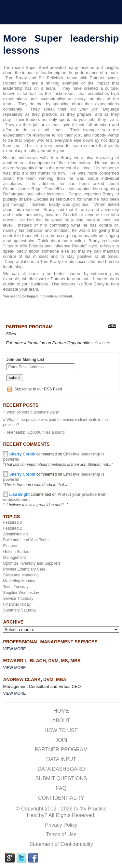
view (112, 326)
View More (14, 649)
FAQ (61, 788)
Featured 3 (12, 522)
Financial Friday (17, 604)
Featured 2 (12, 528)
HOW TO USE (61, 730)
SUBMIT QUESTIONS (61, 778)
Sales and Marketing (21, 575)
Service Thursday (18, 598)
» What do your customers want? (31, 412)
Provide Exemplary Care (24, 569)
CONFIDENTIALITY (61, 798)
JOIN (61, 740)
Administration (15, 534)
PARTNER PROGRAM (61, 750)
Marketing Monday (19, 581)
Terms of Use (61, 834)
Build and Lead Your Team (26, 540)
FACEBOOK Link (33, 858)
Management (14, 558)
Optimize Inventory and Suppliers (32, 563)
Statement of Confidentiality (61, 844)
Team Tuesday (16, 587)
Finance (10, 546)
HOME (61, 711)
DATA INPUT (61, 759)
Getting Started (16, 552)
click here (102, 343)
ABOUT (61, 721)
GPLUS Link (10, 858)
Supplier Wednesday (21, 593)
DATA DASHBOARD (61, 769)
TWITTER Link (21, 858)
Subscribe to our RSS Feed (38, 389)
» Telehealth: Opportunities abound (34, 432)
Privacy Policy (61, 825)
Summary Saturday (20, 610)
